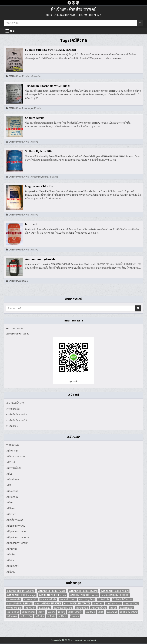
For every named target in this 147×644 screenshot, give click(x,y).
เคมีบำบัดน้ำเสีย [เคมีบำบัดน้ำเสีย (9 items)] (99, 608)
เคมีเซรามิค (12, 549)
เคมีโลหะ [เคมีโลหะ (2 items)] (63, 616)
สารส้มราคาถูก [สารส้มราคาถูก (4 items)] (14, 608)
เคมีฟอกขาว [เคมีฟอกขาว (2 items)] (13, 612)
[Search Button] (78, 3)
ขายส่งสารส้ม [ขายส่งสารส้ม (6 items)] (30, 600)
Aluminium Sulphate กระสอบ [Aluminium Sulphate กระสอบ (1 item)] (21, 591)
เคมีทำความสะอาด (15, 457)
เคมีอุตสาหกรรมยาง (16, 532)
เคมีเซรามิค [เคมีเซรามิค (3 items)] (26, 616)
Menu (13, 31)
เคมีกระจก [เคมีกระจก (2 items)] (30, 608)
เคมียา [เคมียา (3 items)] (41, 612)
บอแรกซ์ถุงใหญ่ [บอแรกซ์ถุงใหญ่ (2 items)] (87, 600)
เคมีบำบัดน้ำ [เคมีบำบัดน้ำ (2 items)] (82, 608)
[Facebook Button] (69, 3)
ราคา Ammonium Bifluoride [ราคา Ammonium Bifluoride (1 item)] (48, 604)
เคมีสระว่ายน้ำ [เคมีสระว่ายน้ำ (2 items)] (75, 612)
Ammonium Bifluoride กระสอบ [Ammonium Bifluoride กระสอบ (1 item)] (83, 591)
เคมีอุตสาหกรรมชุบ (15, 526)
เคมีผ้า (9, 486)
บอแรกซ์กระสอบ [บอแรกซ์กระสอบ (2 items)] (68, 600)
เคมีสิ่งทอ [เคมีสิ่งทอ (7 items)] (90, 612)
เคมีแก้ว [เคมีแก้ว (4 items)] (51, 616)
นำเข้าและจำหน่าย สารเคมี (74, 10)
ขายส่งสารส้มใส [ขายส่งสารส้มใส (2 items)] (48, 600)
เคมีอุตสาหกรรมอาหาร (17, 538)
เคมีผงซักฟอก (13, 480)
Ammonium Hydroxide (40, 260)
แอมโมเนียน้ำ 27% (15, 403)
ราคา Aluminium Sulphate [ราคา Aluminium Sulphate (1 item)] (19, 604)
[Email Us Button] (73, 3)
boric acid (32, 225)
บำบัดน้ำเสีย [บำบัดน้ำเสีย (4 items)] (104, 600)
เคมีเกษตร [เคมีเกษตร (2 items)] (12, 616)
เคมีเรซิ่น (10, 555)
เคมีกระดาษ (25, 109)
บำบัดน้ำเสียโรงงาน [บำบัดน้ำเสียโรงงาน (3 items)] (122, 600)
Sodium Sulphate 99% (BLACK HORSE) (51, 50)
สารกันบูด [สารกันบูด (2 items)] (98, 604)
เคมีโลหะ (10, 572)
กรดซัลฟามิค (12, 445)
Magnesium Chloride (39, 187)
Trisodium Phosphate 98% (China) (48, 86)
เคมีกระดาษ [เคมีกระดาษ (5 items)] (44, 608)
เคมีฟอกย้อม (36, 77)
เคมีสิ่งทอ (34, 142)
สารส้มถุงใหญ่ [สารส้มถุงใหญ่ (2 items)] (131, 604)
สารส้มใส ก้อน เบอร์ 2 (16, 415)
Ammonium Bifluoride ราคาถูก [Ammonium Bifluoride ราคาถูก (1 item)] (21, 595)
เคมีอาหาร (11, 515)
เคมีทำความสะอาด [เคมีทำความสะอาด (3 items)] (63, 608)
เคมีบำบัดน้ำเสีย (14, 468)
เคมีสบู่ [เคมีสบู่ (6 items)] (62, 612)
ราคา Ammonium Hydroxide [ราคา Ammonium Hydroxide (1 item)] (77, 604)
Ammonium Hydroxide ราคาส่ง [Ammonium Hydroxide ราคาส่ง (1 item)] (84, 595)
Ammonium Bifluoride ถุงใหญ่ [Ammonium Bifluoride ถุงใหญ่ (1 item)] (115, 591)
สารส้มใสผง (12, 426)
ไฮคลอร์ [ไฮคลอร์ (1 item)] (75, 616)
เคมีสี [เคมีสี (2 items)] (101, 612)
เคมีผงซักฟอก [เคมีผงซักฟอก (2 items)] (126, 608)
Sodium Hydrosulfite (39, 152)
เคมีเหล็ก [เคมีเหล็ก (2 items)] (39, 616)
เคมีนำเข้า (24, 77)
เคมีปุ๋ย (9, 474)
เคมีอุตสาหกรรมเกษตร (17, 543)
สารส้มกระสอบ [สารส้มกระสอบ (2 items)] (114, 604)
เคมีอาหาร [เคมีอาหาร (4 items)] (112, 612)
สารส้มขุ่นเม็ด (13, 409)
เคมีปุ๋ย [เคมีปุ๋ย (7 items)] (113, 608)
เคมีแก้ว (10, 561)
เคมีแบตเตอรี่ (12, 566)
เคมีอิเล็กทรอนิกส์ (14, 520)
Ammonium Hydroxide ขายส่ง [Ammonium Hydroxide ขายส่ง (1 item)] (53, 595)
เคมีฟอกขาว (36, 177)
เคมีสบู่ (45, 177)
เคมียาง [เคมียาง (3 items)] (51, 612)
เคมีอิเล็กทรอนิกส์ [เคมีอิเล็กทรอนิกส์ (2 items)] (129, 612)
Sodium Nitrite (35, 118)
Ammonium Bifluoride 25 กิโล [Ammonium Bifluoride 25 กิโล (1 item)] (51, 591)
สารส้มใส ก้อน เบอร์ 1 (16, 421)
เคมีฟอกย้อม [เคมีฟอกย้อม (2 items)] (28, 612)
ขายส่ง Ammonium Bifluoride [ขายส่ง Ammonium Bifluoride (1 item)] (115, 595)
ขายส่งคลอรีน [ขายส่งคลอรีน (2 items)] (14, 600)
